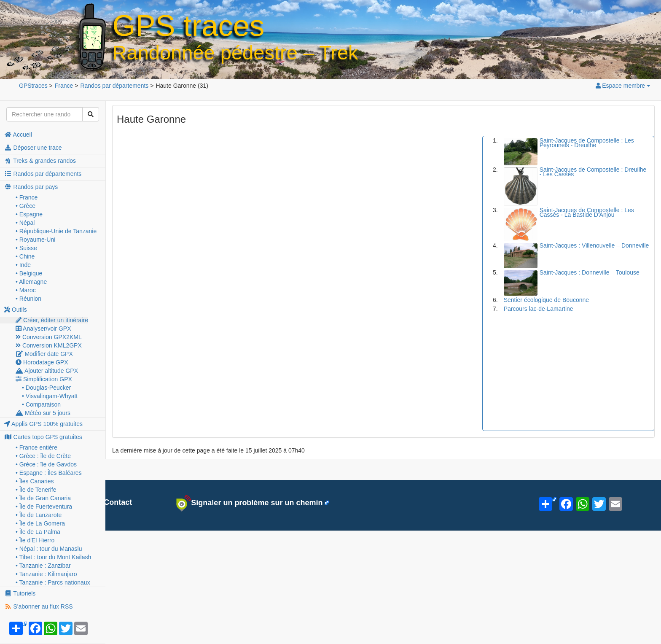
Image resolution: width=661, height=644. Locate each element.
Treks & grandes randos (40, 161)
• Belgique (29, 273)
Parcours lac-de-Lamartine (539, 309)
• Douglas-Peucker (46, 388)
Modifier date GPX (44, 354)
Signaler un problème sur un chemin (249, 503)
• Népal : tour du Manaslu (49, 549)
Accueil (18, 135)
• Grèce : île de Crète (43, 456)
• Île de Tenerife (36, 490)
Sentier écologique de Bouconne (546, 300)
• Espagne (29, 214)
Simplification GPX (44, 379)
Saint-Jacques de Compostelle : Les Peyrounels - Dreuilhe (587, 143)
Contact (113, 502)
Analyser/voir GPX (43, 329)
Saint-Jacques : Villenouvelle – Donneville (594, 245)
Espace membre (623, 86)
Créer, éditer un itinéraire (52, 320)
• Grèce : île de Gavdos (46, 464)
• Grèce (26, 206)
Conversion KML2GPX (49, 345)
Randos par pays (31, 187)
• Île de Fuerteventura (44, 507)
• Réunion (28, 299)
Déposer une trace (33, 148)
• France (27, 197)
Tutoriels (20, 593)
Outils (16, 310)
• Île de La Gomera (40, 523)
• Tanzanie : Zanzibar (43, 566)
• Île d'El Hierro (35, 540)
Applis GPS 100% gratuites (43, 424)
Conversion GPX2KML (49, 337)
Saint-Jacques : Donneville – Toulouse (590, 272)
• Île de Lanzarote (39, 515)
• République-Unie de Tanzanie (56, 231)
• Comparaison (41, 404)
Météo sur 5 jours (43, 413)
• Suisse (26, 248)
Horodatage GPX (42, 362)
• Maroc (26, 290)
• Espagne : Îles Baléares (49, 473)
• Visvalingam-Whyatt (50, 396)
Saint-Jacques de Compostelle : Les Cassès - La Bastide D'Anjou (587, 212)
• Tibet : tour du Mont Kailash (53, 557)
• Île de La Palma (38, 532)
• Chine (25, 256)
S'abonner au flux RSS (39, 606)
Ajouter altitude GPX (47, 371)
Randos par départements (43, 174)
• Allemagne (31, 282)
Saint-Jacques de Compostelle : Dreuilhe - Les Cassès (593, 172)
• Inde (23, 265)
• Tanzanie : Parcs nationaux (53, 582)
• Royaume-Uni (35, 240)
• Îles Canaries (35, 481)
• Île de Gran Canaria (43, 498)
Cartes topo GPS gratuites (43, 437)
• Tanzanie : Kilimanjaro (46, 574)
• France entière (36, 447)
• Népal (25, 223)
